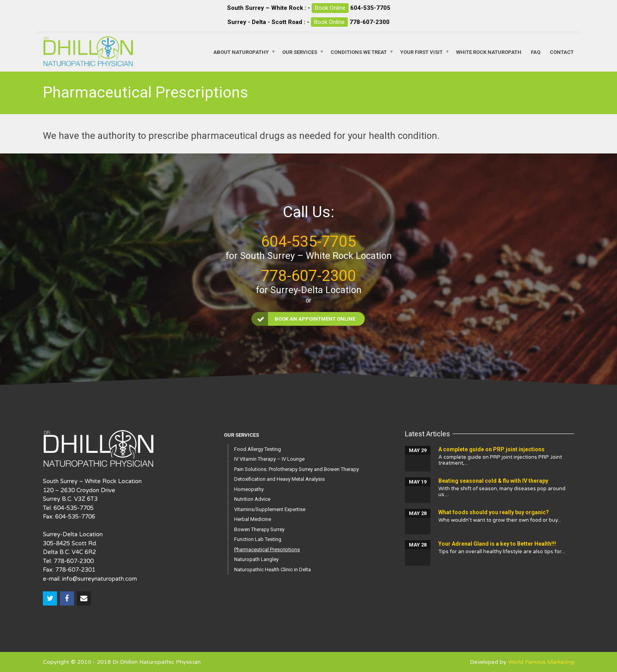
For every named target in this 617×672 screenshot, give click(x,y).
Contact (562, 52)
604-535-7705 (370, 8)
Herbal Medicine (253, 519)
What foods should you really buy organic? (494, 512)
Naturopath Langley (256, 559)
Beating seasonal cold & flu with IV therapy (493, 481)
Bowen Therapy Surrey (259, 529)
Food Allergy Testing (258, 449)
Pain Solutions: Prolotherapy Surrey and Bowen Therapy (296, 469)
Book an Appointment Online (304, 319)
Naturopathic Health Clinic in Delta (272, 570)
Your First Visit (421, 52)
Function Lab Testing (258, 539)
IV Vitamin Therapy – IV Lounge (269, 459)
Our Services (300, 52)
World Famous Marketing (541, 662)
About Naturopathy (241, 52)
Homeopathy (249, 489)
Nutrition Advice (252, 499)
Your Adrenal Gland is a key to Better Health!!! (497, 544)
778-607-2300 (369, 22)
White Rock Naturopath (489, 52)
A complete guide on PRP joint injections (491, 449)
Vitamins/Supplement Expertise (270, 509)
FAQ (536, 52)
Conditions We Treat (359, 52)
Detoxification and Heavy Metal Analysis (279, 479)
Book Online (330, 8)
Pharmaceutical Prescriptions (267, 549)
